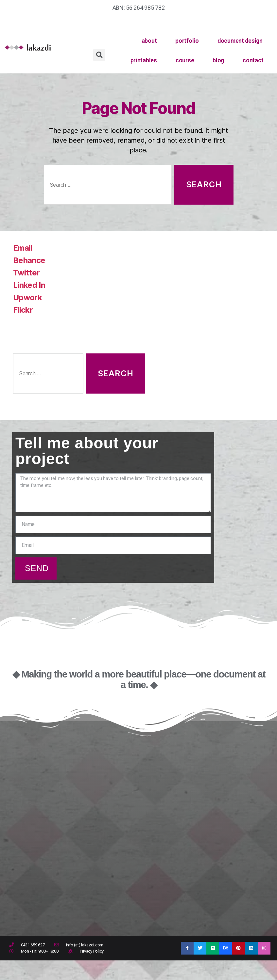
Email (23, 248)
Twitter (26, 273)
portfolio (187, 41)
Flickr (23, 310)
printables (144, 60)
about (149, 41)
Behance (29, 260)
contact (253, 60)
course (185, 60)
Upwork (27, 297)
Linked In (29, 285)
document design (240, 41)
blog (218, 60)
